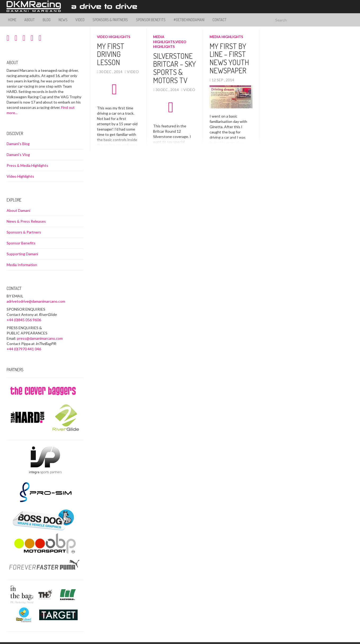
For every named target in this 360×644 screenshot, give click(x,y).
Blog (47, 20)
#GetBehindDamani (189, 20)
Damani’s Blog (18, 144)
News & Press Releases (26, 221)
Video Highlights (114, 37)
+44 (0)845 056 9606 (24, 320)
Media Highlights (226, 37)
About (30, 20)
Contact (219, 20)
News (63, 20)
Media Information (22, 265)
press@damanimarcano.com (40, 338)
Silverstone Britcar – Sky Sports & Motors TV (174, 68)
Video (80, 20)
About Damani (18, 210)
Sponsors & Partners (110, 20)
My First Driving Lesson (111, 54)
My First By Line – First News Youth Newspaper (229, 58)
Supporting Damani (22, 254)
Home (12, 20)
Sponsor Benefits (151, 20)
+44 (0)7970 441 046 (24, 349)
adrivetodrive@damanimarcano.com (36, 301)
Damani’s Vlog (18, 155)
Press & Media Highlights (27, 165)
